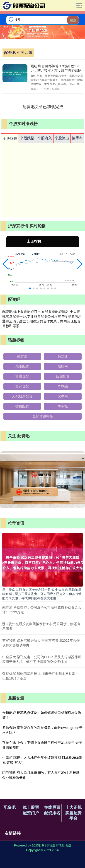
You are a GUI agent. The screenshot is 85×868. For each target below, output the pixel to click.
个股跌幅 (27, 138)
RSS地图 (49, 845)
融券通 (22, 356)
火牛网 (63, 396)
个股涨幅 (10, 139)
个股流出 (62, 138)
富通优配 (22, 376)
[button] (5, 264)
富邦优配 (22, 386)
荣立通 (63, 356)
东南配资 (22, 366)
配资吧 (10, 808)
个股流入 (45, 138)
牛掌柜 (63, 406)
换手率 (77, 138)
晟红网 (63, 366)
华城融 (63, 386)
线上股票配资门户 (31, 810)
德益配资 (22, 406)
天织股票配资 (22, 396)
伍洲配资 (63, 376)
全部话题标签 (43, 416)
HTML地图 (63, 845)
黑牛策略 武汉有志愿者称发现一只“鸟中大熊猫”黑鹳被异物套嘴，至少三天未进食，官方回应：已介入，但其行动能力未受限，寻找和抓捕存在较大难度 (42, 594)
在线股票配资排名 (52, 810)
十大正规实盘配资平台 (73, 813)
